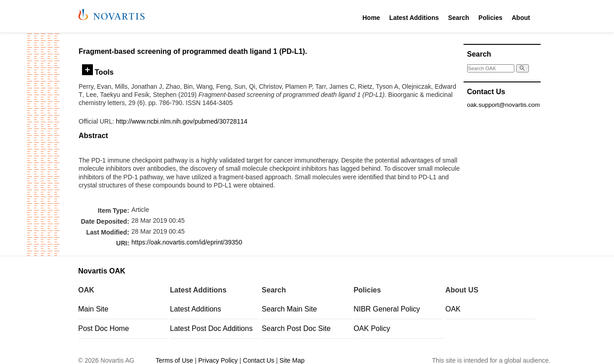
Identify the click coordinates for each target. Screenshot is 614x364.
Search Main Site (290, 309)
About (521, 18)
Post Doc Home (104, 328)
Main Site (94, 309)
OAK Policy (372, 328)
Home (371, 18)
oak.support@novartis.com (504, 105)
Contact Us (259, 360)
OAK (453, 309)
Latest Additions (414, 18)
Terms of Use (174, 360)
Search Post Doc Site (296, 328)
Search (459, 18)
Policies (491, 18)
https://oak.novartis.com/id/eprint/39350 (187, 242)
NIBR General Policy (387, 309)
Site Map (292, 360)
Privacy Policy (218, 360)
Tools (98, 72)
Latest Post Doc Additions (211, 328)
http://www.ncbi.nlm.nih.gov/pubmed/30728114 (182, 121)
